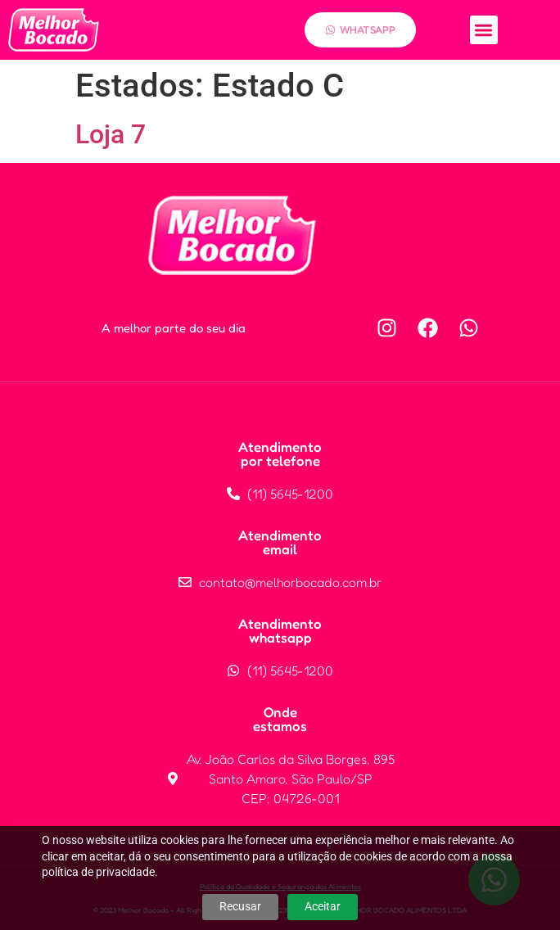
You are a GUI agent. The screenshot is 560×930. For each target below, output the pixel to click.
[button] (484, 30)
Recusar (240, 906)
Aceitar (323, 906)
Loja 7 (111, 134)
